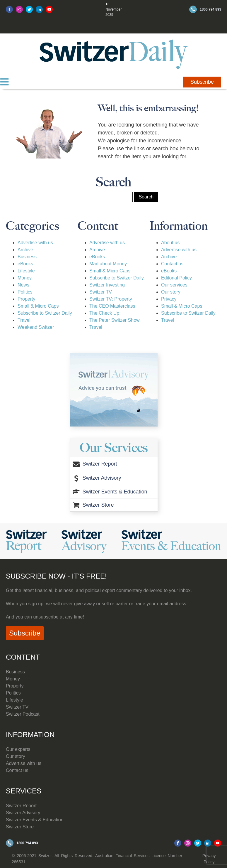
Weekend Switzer (36, 327)
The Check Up (104, 313)
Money (25, 278)
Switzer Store (20, 827)
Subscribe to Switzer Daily (45, 313)
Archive (25, 250)
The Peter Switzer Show (115, 320)
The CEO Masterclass (112, 306)
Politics (25, 292)
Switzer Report (21, 806)
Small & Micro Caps (38, 306)
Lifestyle (26, 271)
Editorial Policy (176, 278)
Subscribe (202, 82)
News (23, 285)
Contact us (172, 264)
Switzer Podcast (23, 714)
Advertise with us (35, 243)
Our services (174, 285)
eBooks (25, 264)
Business (27, 257)
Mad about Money (108, 264)
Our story (171, 292)
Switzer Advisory (23, 813)
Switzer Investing (107, 285)
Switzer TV (101, 292)
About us (170, 243)
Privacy (169, 299)
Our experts (18, 749)
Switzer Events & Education (35, 820)
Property (26, 299)
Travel (24, 320)
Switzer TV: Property (111, 299)
